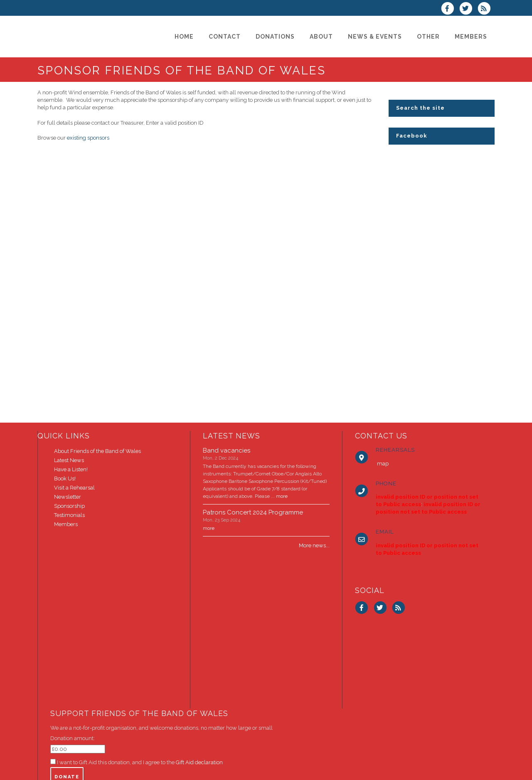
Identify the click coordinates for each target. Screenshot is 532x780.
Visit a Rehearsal (74, 488)
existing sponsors (88, 138)
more (282, 496)
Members (66, 524)
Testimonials (69, 515)
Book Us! (65, 479)
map (383, 464)
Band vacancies (227, 450)
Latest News (69, 460)
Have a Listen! (71, 469)
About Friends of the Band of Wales (97, 451)
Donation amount (72, 738)
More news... (314, 545)
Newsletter (68, 497)
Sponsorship (69, 506)
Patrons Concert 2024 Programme (253, 512)
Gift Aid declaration (199, 762)
